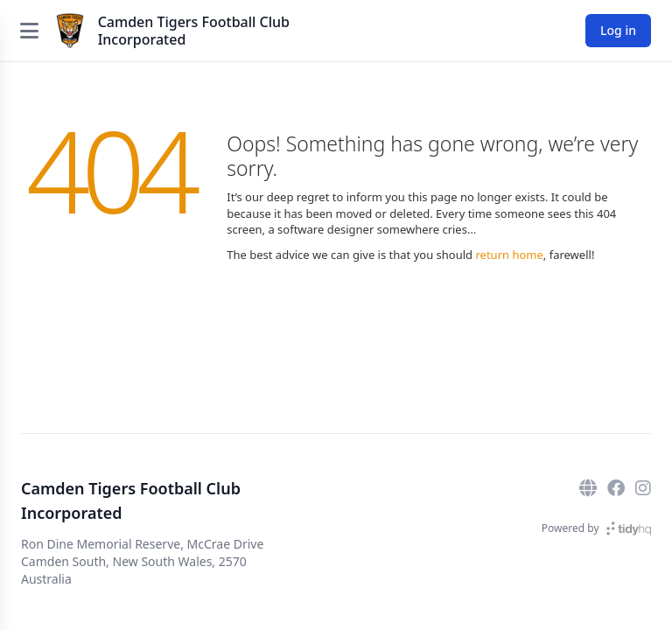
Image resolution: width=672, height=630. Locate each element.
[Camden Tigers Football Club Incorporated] (70, 31)
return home (509, 255)
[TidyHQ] (629, 528)
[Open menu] (29, 31)
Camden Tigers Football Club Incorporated (194, 31)
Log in (618, 30)
